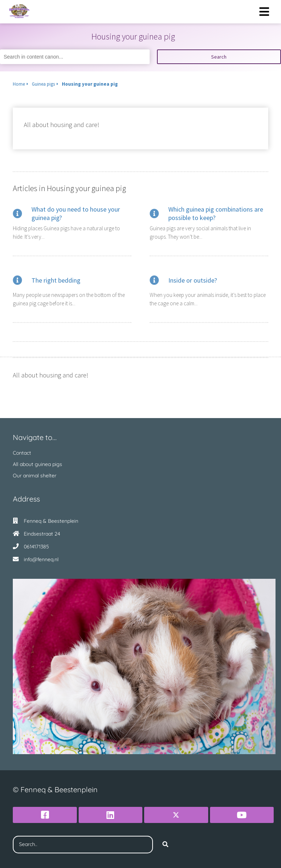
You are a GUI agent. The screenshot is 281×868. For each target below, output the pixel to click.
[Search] (165, 845)
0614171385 (36, 547)
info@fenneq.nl (41, 559)
